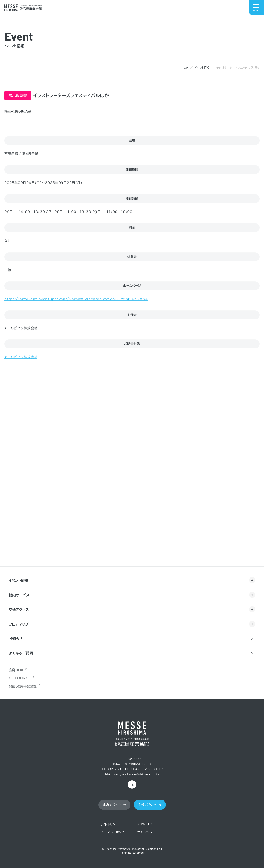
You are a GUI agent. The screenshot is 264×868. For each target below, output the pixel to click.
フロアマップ (19, 624)
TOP (185, 68)
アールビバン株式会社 (21, 357)
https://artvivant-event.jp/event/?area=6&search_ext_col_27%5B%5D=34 (76, 299)
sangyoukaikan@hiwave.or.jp (136, 774)
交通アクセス (19, 610)
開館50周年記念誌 (23, 686)
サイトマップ (145, 832)
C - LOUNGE (20, 678)
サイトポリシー (109, 824)
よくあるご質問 (21, 653)
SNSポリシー (146, 824)
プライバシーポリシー (113, 832)
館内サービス (19, 595)
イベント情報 (202, 68)
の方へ (112, 805)
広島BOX (16, 670)
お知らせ (16, 639)
